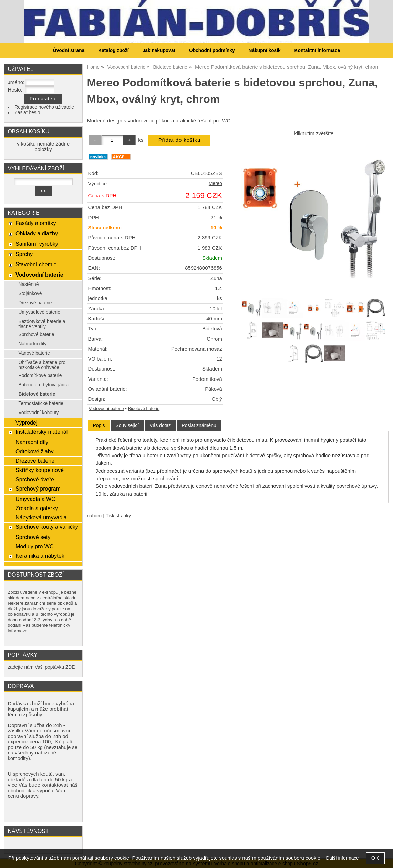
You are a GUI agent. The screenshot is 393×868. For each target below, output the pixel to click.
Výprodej (26, 422)
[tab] (99, 425)
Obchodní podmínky (212, 50)
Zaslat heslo (27, 113)
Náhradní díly (33, 344)
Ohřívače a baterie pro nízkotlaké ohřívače (42, 365)
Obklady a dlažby (37, 233)
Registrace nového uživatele (44, 107)
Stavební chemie (36, 264)
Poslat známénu (199, 425)
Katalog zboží (113, 50)
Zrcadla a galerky (37, 508)
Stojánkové (30, 294)
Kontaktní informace (317, 50)
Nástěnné (29, 284)
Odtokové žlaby (34, 451)
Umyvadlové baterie (39, 312)
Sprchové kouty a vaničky (47, 527)
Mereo (215, 184)
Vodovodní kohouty (39, 413)
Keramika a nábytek (40, 556)
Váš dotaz (160, 425)
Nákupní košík (265, 50)
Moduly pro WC (34, 546)
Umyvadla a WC (35, 499)
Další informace (342, 858)
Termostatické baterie (41, 403)
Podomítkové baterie (40, 376)
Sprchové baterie (37, 335)
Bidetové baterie (144, 409)
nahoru (94, 516)
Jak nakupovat (159, 50)
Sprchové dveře (35, 479)
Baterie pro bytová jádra (44, 385)
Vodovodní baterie (106, 409)
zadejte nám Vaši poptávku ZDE (41, 667)
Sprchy (24, 254)
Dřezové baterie (35, 303)
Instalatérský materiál (42, 432)
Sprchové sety (33, 537)
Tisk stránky (118, 516)
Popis (99, 425)
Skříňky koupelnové (40, 470)
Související (127, 425)
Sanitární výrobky (37, 244)
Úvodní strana (69, 50)
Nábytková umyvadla (41, 517)
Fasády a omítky (36, 223)
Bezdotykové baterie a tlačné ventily (42, 324)
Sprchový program (38, 489)
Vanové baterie (34, 353)
